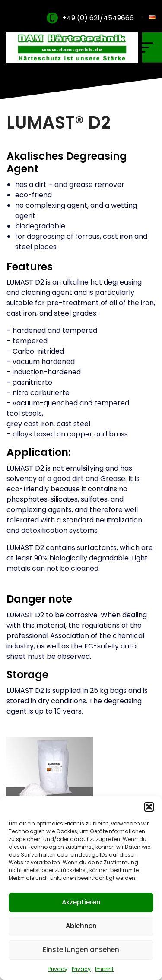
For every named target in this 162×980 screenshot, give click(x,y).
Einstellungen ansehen (81, 950)
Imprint (104, 969)
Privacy (58, 969)
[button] (149, 807)
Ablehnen (81, 926)
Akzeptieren (81, 902)
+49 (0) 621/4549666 (98, 18)
